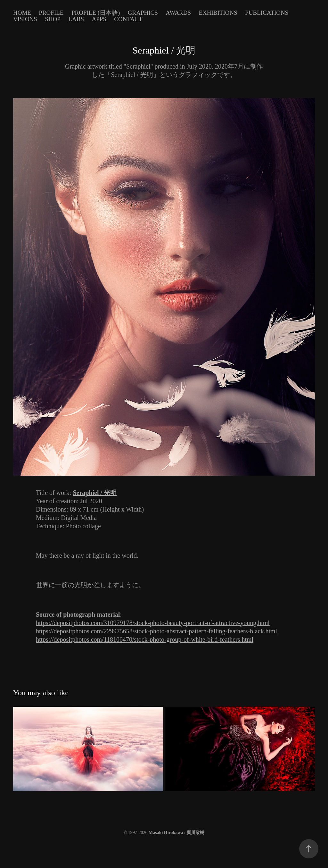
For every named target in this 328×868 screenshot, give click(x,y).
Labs (76, 19)
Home (22, 13)
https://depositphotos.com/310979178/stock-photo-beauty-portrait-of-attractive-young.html (153, 623)
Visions (25, 19)
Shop (53, 19)
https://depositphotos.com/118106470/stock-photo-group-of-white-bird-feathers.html (145, 639)
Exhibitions (218, 13)
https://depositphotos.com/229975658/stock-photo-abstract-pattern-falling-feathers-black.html (156, 631)
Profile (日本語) (96, 13)
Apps (99, 19)
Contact (128, 19)
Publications (267, 13)
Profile (51, 13)
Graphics (143, 13)
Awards (178, 13)
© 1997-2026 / (164, 833)
